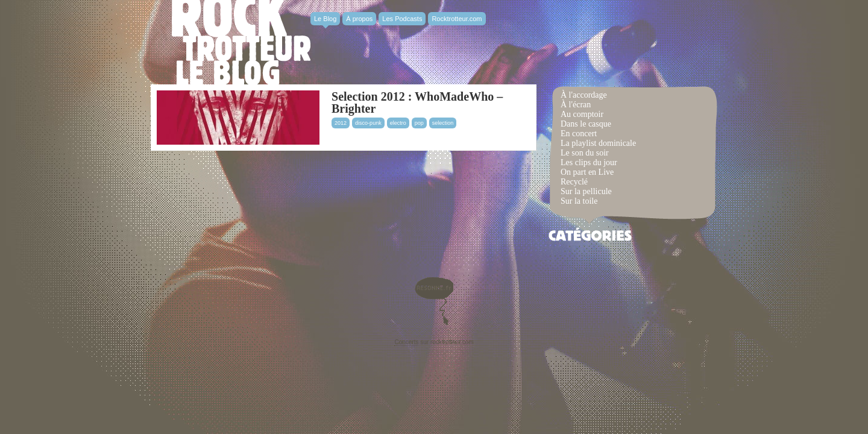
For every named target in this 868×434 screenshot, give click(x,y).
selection (443, 123)
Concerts (406, 342)
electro (398, 123)
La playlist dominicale (598, 143)
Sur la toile (579, 201)
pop (419, 123)
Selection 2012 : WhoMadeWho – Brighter (417, 102)
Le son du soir (585, 153)
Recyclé (574, 182)
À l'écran (576, 105)
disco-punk (368, 123)
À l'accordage (584, 95)
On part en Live (587, 172)
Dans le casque (586, 124)
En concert (579, 134)
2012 (341, 123)
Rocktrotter (241, 42)
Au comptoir (582, 114)
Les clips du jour (589, 162)
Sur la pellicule (586, 191)
